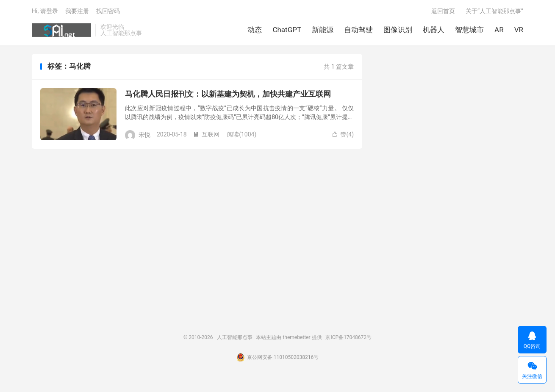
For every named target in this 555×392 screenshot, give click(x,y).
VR (519, 30)
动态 (255, 30)
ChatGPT (287, 30)
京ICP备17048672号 (348, 337)
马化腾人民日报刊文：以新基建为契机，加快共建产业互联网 (228, 94)
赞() (343, 134)
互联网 (206, 134)
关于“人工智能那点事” (494, 11)
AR (499, 30)
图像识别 (398, 30)
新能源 (323, 30)
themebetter (296, 337)
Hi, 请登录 (45, 11)
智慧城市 (469, 30)
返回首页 (443, 11)
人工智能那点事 (61, 30)
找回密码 (108, 11)
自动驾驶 (358, 30)
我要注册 (77, 11)
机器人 (434, 30)
